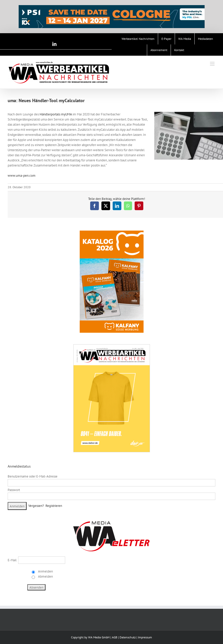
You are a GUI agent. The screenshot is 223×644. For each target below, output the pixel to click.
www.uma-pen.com (22, 176)
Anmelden (45, 571)
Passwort (14, 490)
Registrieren (54, 506)
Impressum (145, 637)
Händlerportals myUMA (56, 114)
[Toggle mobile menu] (213, 64)
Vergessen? (36, 506)
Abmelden (45, 576)
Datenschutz (128, 637)
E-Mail (12, 560)
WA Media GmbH (99, 637)
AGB (115, 637)
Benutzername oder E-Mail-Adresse (33, 476)
